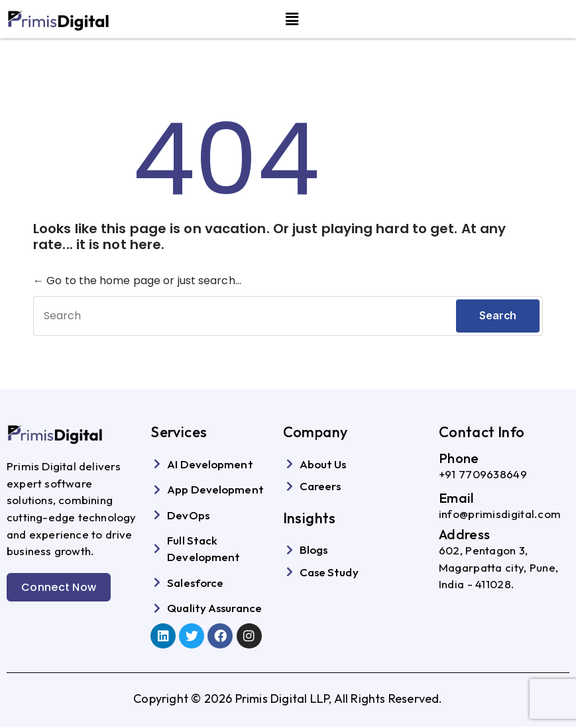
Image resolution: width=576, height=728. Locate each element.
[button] (292, 19)
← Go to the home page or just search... (137, 281)
